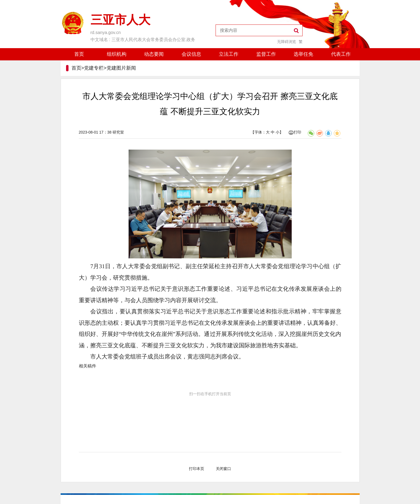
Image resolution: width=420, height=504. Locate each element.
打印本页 (197, 469)
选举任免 (303, 54)
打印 (295, 132)
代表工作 (341, 54)
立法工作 (229, 54)
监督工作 (266, 54)
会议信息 (191, 54)
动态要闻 (154, 54)
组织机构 (117, 54)
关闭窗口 (223, 469)
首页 (79, 54)
